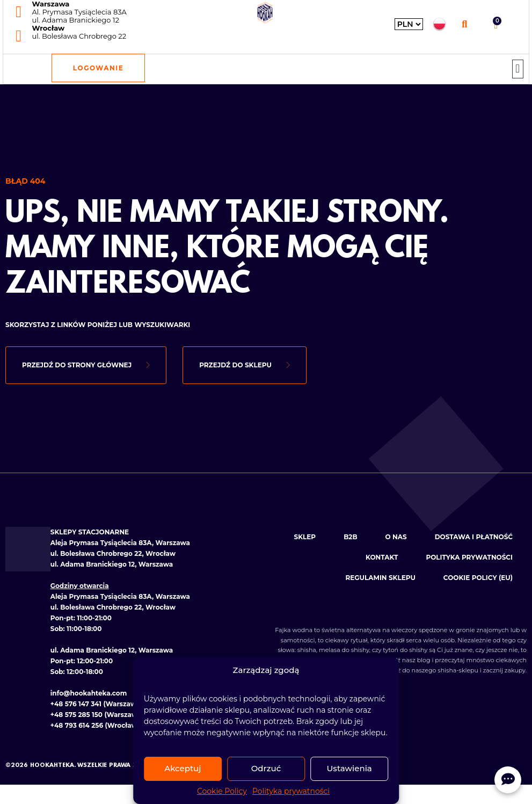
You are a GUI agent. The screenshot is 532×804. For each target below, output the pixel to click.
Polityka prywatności (291, 791)
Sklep (305, 537)
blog (424, 660)
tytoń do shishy (405, 650)
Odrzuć (266, 768)
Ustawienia (349, 768)
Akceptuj (183, 768)
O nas (396, 537)
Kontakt (382, 557)
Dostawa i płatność (474, 537)
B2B (350, 537)
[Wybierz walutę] (409, 24)
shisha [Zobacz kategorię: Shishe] (307, 650)
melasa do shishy (344, 650)
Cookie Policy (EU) (478, 578)
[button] (465, 24)
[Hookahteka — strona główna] (265, 13)
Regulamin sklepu (380, 578)
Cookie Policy (222, 791)
